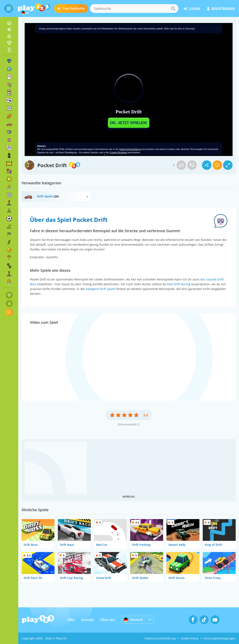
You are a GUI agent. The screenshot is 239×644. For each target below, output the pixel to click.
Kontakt (87, 620)
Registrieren (221, 9)
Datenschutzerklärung (160, 638)
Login (192, 9)
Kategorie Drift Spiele (101, 289)
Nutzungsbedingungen (220, 638)
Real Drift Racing (179, 284)
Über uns (108, 620)
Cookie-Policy (190, 638)
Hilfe (71, 620)
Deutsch (133, 620)
